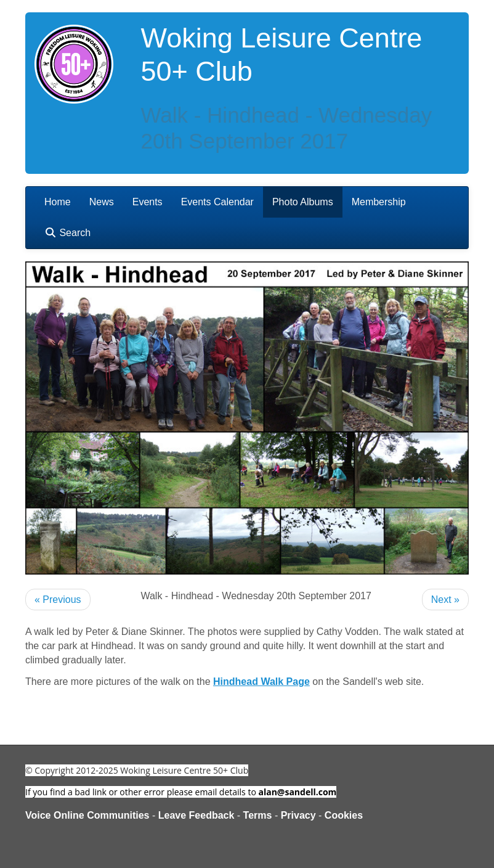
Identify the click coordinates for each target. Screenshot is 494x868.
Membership (379, 202)
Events (148, 202)
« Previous (58, 600)
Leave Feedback (196, 815)
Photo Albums (303, 202)
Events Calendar (217, 202)
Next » (445, 600)
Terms (258, 815)
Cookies (344, 815)
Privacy (298, 815)
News (102, 202)
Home (58, 202)
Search (67, 233)
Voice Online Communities (87, 815)
